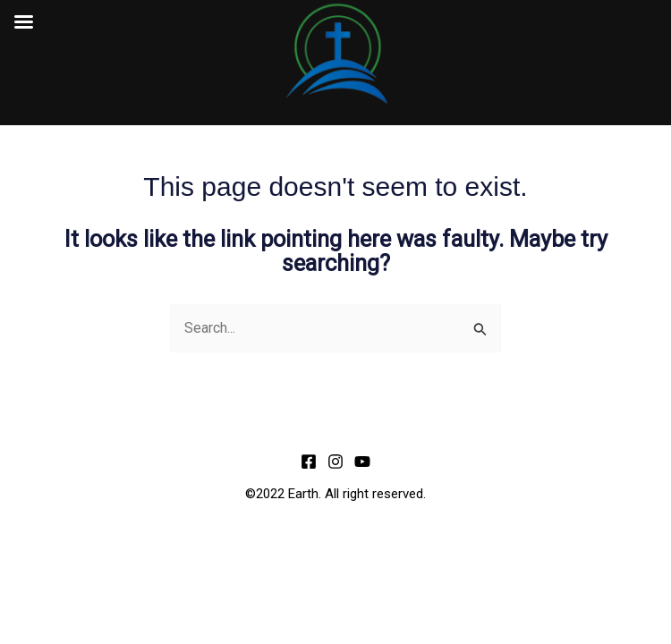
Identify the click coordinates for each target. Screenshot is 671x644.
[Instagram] (335, 462)
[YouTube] (362, 462)
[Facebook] (309, 462)
